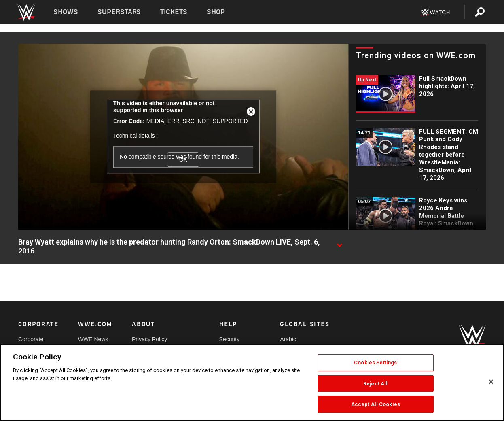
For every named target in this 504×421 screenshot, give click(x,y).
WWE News (93, 339)
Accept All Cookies (376, 404)
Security (230, 339)
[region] (252, 383)
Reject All (375, 384)
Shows (66, 12)
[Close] (491, 382)
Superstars (119, 12)
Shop (216, 12)
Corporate (31, 339)
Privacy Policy (149, 339)
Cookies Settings (375, 363)
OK (183, 159)
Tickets (174, 12)
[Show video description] (339, 242)
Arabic (288, 339)
